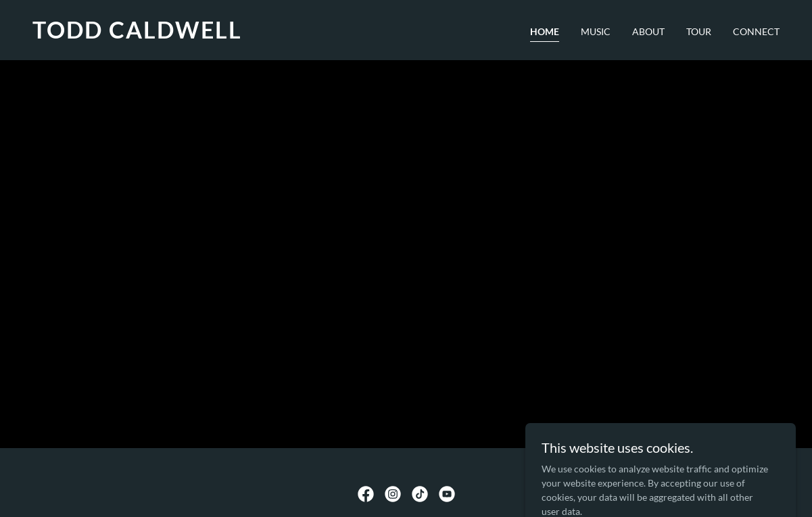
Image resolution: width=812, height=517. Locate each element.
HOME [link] (545, 31)
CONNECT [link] (756, 31)
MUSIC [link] (596, 31)
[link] (214, 35)
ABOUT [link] (648, 31)
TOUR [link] (699, 31)
